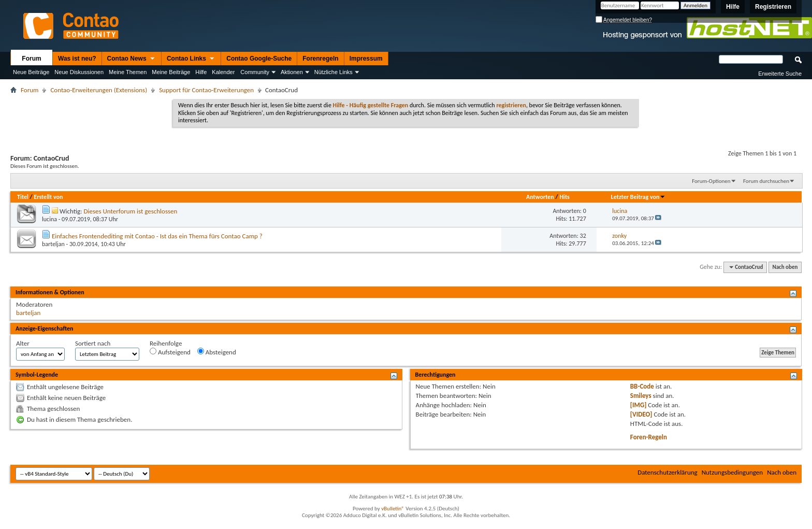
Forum (31, 59)
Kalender (223, 72)
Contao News (132, 59)
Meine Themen (128, 72)
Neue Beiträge (31, 72)
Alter (23, 343)
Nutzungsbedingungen (733, 472)
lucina (49, 219)
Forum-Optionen (711, 181)
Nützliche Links (334, 72)
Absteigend (217, 352)
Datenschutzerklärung (668, 472)
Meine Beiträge (171, 72)
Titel (23, 197)
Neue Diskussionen (79, 72)
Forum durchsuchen (766, 181)
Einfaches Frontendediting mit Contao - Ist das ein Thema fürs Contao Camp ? (157, 236)
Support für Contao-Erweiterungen (206, 90)
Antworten (540, 197)
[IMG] (639, 405)
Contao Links (191, 59)
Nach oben (785, 267)
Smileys (641, 396)
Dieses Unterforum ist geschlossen (130, 211)
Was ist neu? (77, 59)
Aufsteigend (170, 352)
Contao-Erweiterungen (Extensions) (99, 90)
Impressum (366, 59)
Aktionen (292, 72)
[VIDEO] (641, 414)
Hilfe (733, 7)
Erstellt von (48, 197)
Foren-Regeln (649, 437)
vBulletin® (393, 509)
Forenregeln (320, 59)
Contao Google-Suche (259, 59)
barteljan (53, 244)
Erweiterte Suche (780, 74)
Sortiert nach (93, 343)
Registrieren (773, 7)
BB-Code (642, 386)
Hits (564, 197)
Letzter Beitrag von (639, 197)
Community (255, 72)
